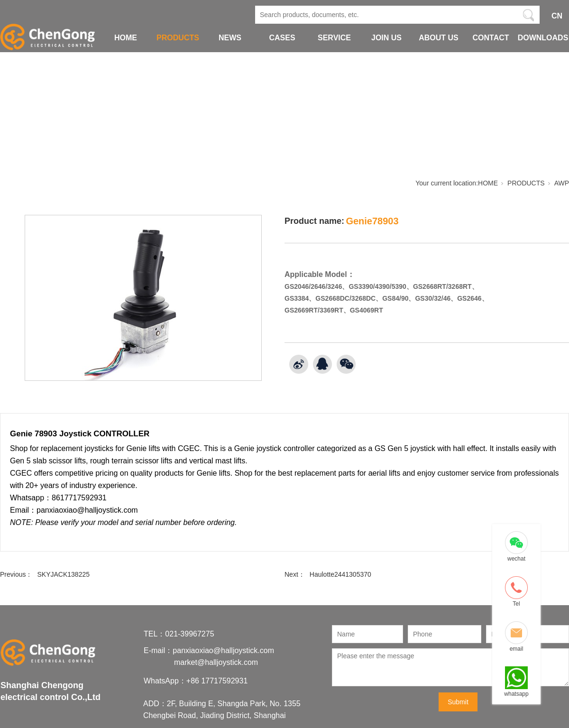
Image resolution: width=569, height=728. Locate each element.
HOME (126, 38)
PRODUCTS (178, 38)
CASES (282, 38)
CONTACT (491, 38)
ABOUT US (439, 38)
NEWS (230, 38)
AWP (562, 183)
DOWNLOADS (543, 38)
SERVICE (334, 38)
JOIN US (386, 38)
